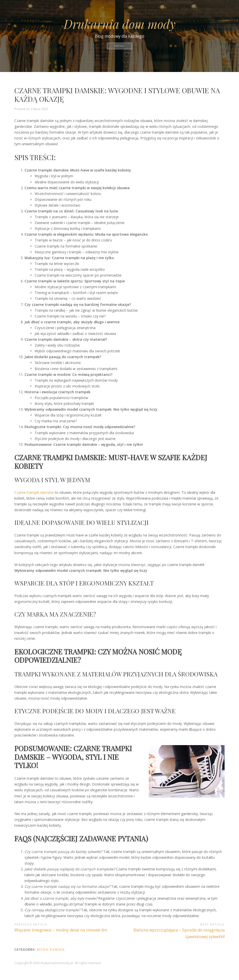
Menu (120, 46)
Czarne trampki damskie (34, 492)
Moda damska (51, 950)
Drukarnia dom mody (120, 24)
